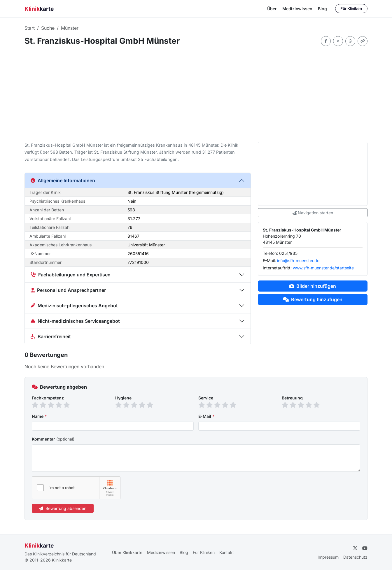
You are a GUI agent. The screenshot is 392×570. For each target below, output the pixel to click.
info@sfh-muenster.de (298, 261)
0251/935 (288, 253)
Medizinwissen (297, 9)
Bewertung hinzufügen (313, 299)
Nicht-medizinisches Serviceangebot (75, 321)
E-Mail (206, 416)
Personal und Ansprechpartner (68, 290)
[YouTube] (365, 548)
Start (30, 28)
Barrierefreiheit (51, 336)
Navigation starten (313, 213)
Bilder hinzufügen (313, 286)
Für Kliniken (351, 8)
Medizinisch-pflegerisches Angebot (74, 306)
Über (272, 9)
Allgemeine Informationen (63, 180)
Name (39, 416)
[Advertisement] (196, 94)
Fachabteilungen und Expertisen (71, 275)
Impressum (328, 557)
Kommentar (53, 439)
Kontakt (227, 552)
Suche (48, 28)
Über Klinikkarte (127, 552)
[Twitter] (355, 548)
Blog (322, 9)
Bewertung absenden (63, 508)
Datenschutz (355, 557)
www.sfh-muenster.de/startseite (323, 268)
